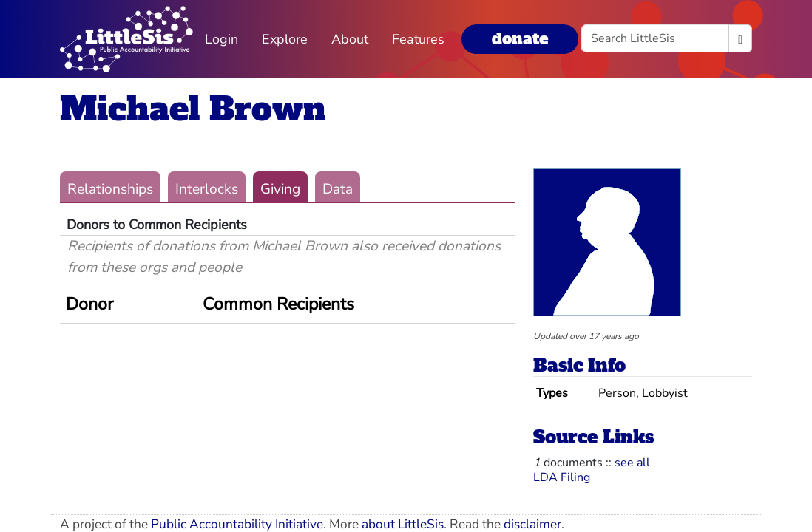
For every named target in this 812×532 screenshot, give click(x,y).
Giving (280, 189)
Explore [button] (285, 39)
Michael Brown (193, 109)
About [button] (350, 39)
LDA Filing (562, 477)
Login (221, 39)
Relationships (110, 189)
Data (338, 189)
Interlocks (207, 189)
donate (520, 39)
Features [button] (418, 39)
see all (632, 463)
